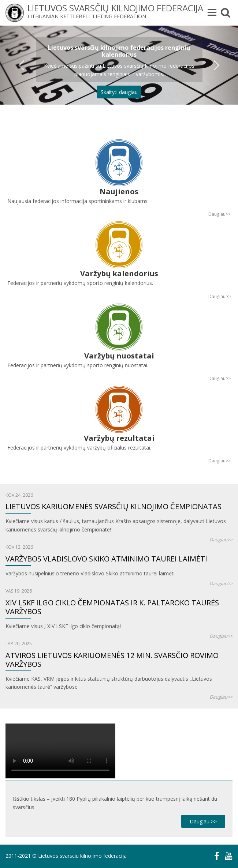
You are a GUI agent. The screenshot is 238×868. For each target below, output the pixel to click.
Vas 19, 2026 (19, 591)
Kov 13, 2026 (19, 547)
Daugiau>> (220, 214)
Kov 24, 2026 (19, 495)
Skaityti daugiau (119, 92)
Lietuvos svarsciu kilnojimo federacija (82, 856)
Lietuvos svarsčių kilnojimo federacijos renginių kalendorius (119, 51)
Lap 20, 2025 (19, 644)
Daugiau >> (203, 821)
